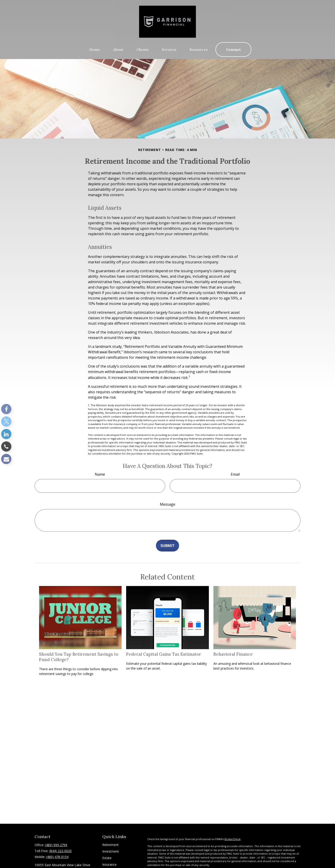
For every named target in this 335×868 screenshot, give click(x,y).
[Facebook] (6, 409)
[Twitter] (6, 422)
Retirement (110, 845)
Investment (111, 851)
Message (167, 504)
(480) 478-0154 (57, 857)
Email (235, 474)
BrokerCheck (232, 839)
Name (100, 474)
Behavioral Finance (233, 654)
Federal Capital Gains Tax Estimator (164, 654)
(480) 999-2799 (56, 845)
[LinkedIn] (6, 434)
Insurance (109, 864)
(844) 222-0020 (60, 851)
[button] (95, 49)
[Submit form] (167, 546)
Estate (107, 858)
